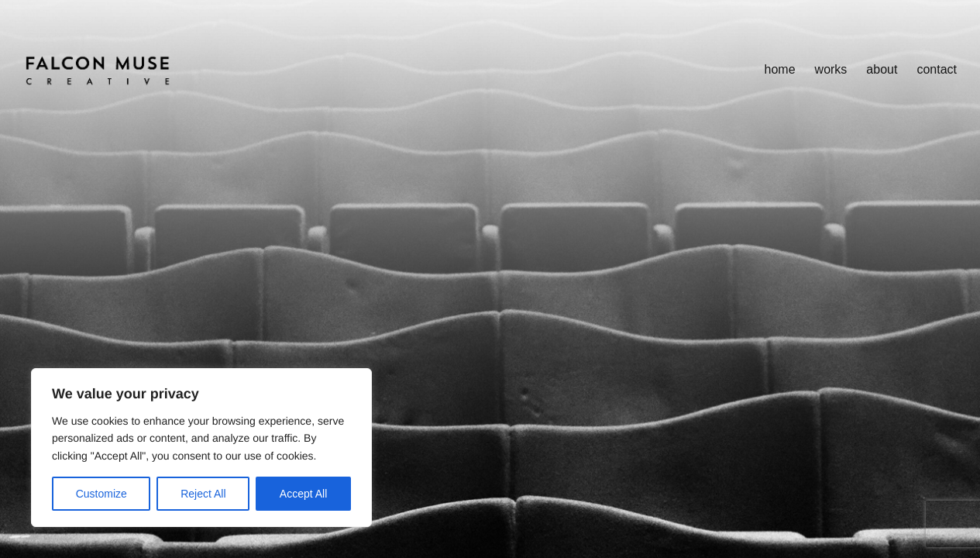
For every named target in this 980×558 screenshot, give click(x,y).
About (882, 69)
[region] (201, 448)
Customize (101, 494)
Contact (937, 69)
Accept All (303, 494)
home (780, 69)
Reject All (203, 494)
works (831, 69)
